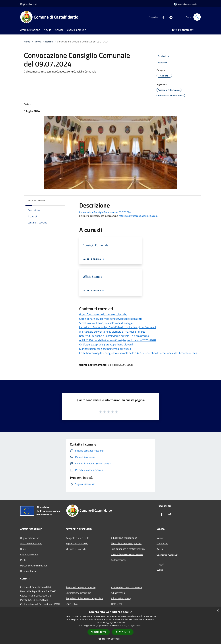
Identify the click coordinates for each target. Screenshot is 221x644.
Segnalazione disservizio (78, 593)
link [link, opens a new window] (140, 626)
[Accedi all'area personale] (185, 4)
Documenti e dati (29, 571)
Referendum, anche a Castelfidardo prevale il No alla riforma (114, 336)
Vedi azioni (165, 63)
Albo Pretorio (118, 593)
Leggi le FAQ (72, 604)
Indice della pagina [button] (36, 200)
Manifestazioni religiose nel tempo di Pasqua (105, 349)
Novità (38, 42)
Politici (24, 560)
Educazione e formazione (124, 538)
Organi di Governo (30, 538)
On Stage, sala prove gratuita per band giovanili (106, 344)
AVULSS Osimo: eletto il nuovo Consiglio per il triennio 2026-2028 (117, 340)
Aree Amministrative (31, 543)
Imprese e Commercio (77, 543)
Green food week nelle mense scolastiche (103, 314)
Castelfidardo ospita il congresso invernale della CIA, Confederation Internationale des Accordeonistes (138, 353)
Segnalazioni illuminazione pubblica (84, 598)
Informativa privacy (121, 598)
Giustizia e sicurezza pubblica (126, 543)
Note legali (117, 604)
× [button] (218, 611)
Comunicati (162, 543)
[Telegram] (170, 17)
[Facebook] (162, 17)
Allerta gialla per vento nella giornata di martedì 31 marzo (112, 332)
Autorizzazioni (119, 560)
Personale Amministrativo (34, 566)
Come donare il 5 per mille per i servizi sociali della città (111, 319)
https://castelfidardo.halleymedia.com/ (138, 216)
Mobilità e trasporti (76, 549)
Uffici (23, 549)
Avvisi (160, 549)
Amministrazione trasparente (126, 587)
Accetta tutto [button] (99, 632)
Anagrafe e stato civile (77, 538)
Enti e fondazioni (29, 554)
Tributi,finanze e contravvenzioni (128, 549)
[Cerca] (197, 17)
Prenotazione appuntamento (81, 587)
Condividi (164, 56)
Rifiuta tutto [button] (123, 632)
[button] (110, 639)
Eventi (160, 570)
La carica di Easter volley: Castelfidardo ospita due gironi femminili (117, 327)
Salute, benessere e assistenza (127, 554)
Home (27, 42)
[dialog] (110, 626)
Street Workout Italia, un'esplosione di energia (106, 323)
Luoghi (160, 564)
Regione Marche (29, 4)
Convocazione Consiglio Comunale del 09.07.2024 (105, 212)
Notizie (49, 42)
